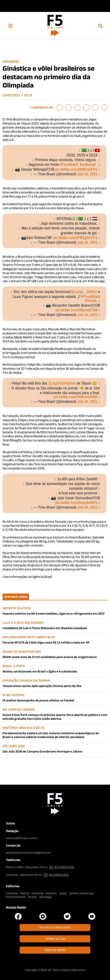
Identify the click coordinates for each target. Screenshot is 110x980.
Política (25, 893)
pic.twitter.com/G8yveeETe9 (76, 310)
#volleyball (88, 164)
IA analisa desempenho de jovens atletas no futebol (38, 700)
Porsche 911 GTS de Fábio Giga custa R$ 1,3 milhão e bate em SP (46, 642)
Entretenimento (16, 897)
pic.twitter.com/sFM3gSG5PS (75, 237)
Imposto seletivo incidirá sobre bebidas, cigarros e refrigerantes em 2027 (54, 613)
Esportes (11, 62)
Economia (38, 893)
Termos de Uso (55, 939)
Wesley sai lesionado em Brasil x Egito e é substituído (40, 671)
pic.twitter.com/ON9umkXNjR (76, 397)
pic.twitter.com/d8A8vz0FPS (76, 169)
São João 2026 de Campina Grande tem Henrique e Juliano (42, 751)
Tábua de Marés (55, 950)
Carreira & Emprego (81, 893)
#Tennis (91, 300)
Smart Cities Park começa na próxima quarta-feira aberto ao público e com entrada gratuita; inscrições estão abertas (55, 717)
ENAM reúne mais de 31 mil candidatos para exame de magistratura (50, 657)
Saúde (63, 893)
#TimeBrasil (69, 164)
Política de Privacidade (55, 927)
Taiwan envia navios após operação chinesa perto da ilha (42, 686)
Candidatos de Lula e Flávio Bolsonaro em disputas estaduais (45, 628)
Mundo (32, 897)
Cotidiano (12, 893)
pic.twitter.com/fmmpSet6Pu (77, 502)
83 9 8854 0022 (62, 867)
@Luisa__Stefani (84, 292)
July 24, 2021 (88, 174)
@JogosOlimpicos (62, 383)
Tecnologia (45, 897)
